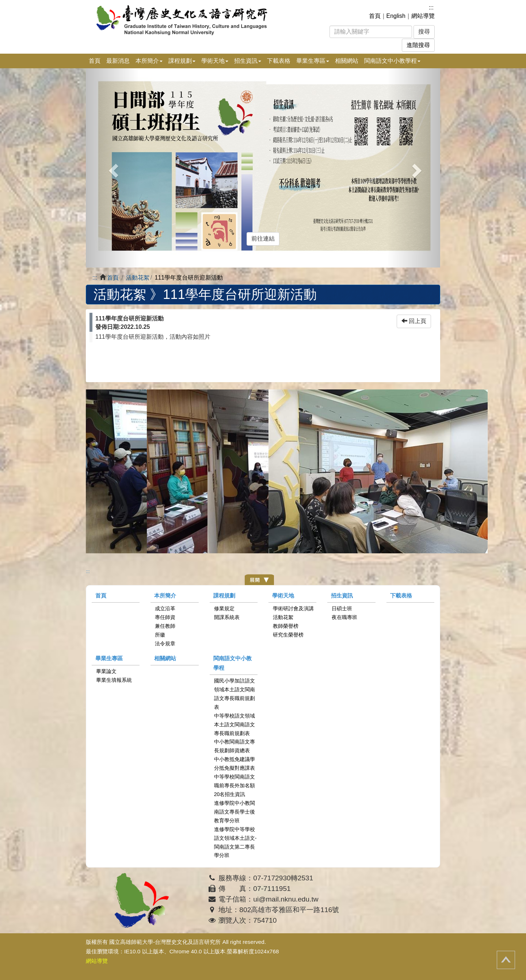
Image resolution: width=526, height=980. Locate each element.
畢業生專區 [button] (313, 61)
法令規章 (165, 643)
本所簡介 (165, 595)
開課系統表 (227, 617)
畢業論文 (106, 671)
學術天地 (283, 595)
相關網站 (347, 61)
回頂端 (506, 960)
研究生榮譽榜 (288, 635)
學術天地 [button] (215, 61)
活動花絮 (138, 278)
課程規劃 (224, 595)
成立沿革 (165, 608)
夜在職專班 (344, 617)
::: (431, 7)
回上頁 (414, 321)
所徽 (160, 635)
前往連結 (263, 239)
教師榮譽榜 (286, 626)
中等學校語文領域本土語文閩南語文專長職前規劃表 (235, 725)
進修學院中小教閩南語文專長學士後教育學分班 (235, 812)
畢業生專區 (109, 658)
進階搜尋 (418, 45)
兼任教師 (165, 626)
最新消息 (118, 61)
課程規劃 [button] (182, 61)
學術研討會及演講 (293, 608)
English (396, 16)
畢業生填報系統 (114, 680)
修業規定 (224, 608)
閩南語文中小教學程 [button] (392, 61)
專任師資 (165, 617)
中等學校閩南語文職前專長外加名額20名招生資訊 (235, 785)
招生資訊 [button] (248, 61)
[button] (113, 168)
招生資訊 (342, 595)
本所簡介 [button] (149, 61)
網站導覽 (423, 16)
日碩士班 (342, 608)
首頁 (375, 16)
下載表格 (279, 61)
